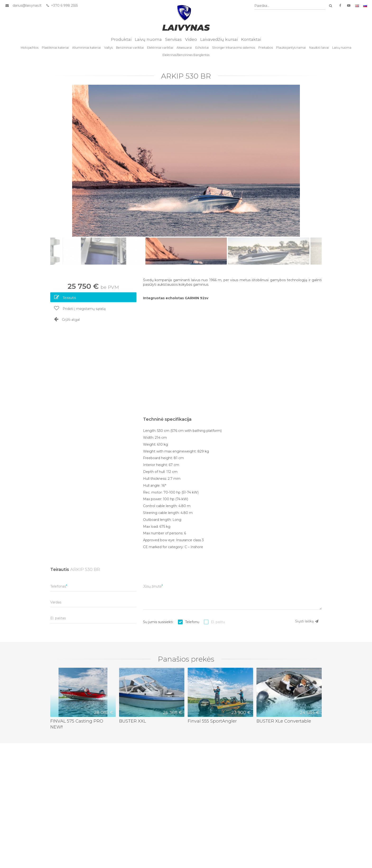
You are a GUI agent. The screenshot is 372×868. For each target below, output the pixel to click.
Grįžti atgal (67, 319)
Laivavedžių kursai (219, 39)
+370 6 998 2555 (62, 5)
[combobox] (290, 6)
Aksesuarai (184, 48)
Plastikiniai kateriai (55, 48)
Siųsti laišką (307, 621)
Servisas (173, 39)
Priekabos (266, 48)
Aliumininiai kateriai (86, 48)
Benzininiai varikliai (130, 48)
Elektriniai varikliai (160, 48)
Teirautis (65, 297)
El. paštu (218, 622)
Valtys (108, 48)
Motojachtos (30, 48)
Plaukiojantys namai (291, 48)
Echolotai (202, 48)
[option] (186, 161)
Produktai (121, 39)
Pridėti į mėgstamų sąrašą (80, 308)
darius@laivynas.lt (27, 5)
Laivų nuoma (148, 39)
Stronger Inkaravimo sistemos (234, 48)
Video (191, 39)
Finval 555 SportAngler (212, 721)
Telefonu (192, 622)
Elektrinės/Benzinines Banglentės (186, 55)
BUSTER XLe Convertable (284, 721)
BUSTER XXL (133, 721)
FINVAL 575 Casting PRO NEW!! (77, 724)
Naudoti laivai (319, 48)
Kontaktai (251, 39)
